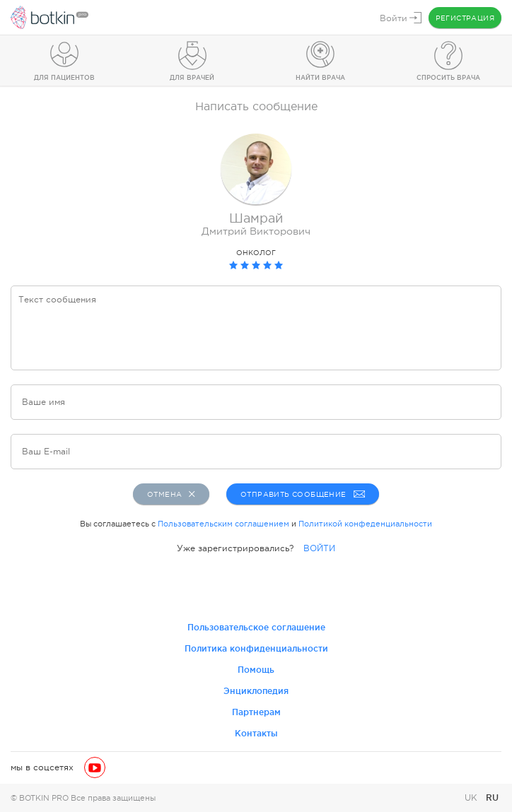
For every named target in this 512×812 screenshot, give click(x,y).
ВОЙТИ (319, 548)
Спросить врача (448, 78)
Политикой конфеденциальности (365, 524)
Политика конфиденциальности (256, 648)
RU (492, 798)
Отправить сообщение (302, 494)
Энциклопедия (256, 691)
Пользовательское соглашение (256, 627)
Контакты (256, 733)
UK (472, 798)
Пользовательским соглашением (223, 524)
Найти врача (320, 78)
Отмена (171, 494)
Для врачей (192, 78)
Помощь (256, 670)
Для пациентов (64, 78)
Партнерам (256, 712)
